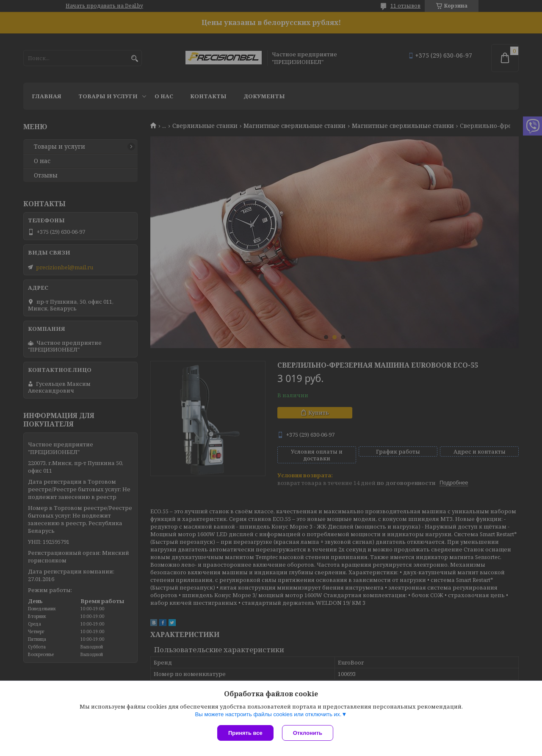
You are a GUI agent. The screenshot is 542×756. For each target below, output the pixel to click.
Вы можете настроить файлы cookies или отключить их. (268, 714)
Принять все (245, 733)
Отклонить (308, 733)
